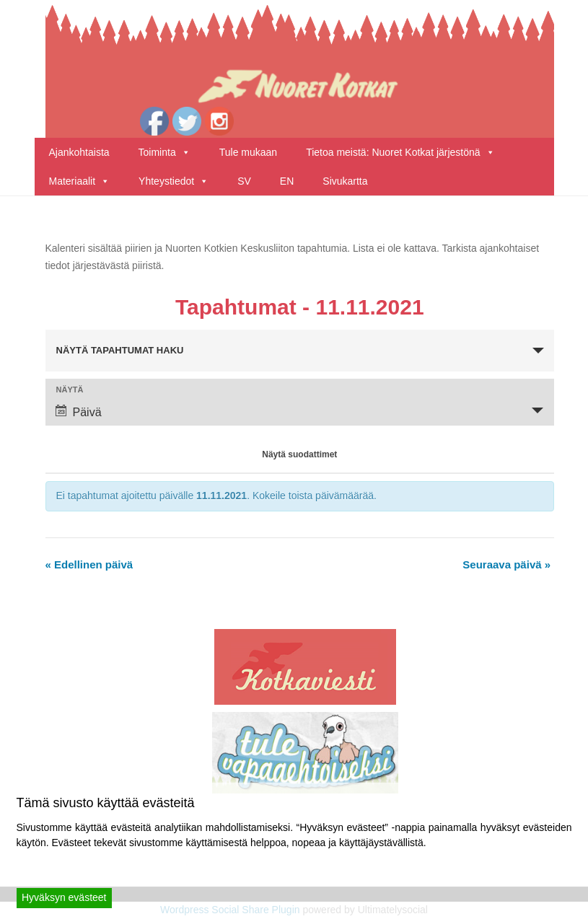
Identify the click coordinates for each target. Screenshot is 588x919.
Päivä (79, 412)
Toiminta (164, 152)
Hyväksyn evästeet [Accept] (64, 897)
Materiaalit (80, 181)
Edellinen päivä (89, 564)
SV (244, 181)
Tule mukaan (248, 152)
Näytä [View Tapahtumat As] (70, 390)
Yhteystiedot (174, 181)
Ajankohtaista (79, 152)
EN (287, 181)
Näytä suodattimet (299, 454)
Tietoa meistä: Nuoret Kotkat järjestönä (400, 152)
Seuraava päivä (506, 564)
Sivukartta (345, 181)
